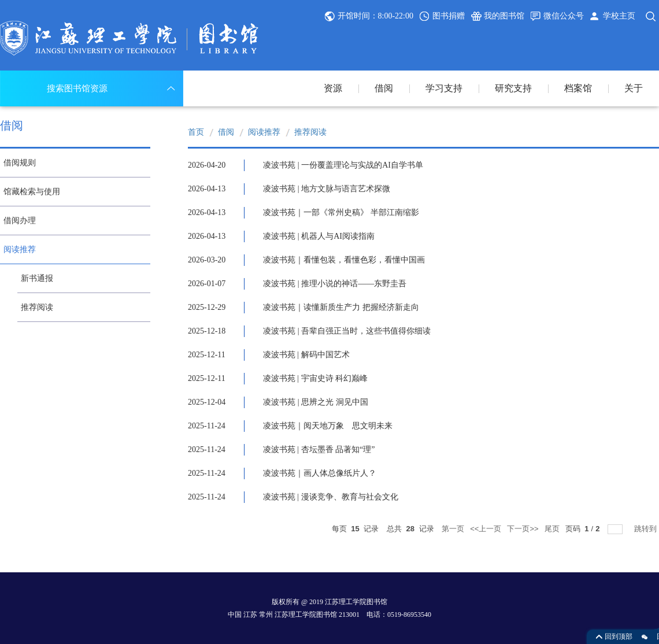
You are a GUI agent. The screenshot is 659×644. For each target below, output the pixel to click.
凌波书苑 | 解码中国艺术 (306, 355)
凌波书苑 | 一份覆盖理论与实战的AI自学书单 (343, 165)
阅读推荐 (264, 132)
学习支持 (444, 88)
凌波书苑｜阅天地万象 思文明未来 (328, 426)
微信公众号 (564, 16)
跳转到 (647, 529)
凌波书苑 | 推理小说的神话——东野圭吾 (335, 284)
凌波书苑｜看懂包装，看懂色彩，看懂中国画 (344, 260)
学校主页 (619, 16)
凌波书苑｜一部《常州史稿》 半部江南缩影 (341, 212)
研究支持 (513, 88)
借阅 (384, 88)
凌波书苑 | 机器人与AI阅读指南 (319, 236)
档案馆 (578, 88)
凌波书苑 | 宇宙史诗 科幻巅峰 (315, 378)
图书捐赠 (449, 16)
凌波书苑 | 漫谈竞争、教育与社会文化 (331, 497)
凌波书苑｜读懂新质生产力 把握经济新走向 (341, 307)
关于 (634, 88)
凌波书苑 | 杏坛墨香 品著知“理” (319, 449)
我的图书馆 (504, 16)
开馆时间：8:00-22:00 (375, 16)
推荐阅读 (310, 132)
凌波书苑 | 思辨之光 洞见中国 (315, 402)
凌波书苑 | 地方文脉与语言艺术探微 (327, 189)
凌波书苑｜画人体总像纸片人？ (320, 473)
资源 (333, 88)
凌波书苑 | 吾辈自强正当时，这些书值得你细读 (347, 331)
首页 (196, 132)
